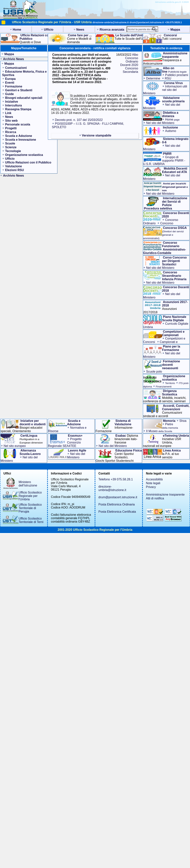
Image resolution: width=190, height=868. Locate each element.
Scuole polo (154, 372)
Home (172, 119)
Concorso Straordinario (158, 225)
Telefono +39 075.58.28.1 (116, 479)
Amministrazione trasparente (165, 495)
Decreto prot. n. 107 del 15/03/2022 (79, 120)
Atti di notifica (155, 498)
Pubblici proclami (177, 75)
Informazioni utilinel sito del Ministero (165, 90)
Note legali (153, 483)
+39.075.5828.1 (173, 22)
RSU (168, 78)
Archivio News (13, 59)
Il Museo (159, 431)
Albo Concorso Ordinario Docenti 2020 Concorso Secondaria (129, 63)
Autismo (171, 131)
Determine (153, 78)
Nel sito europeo (15, 446)
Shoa (183, 421)
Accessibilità (154, 479)
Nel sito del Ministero (160, 123)
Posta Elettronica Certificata (117, 512)
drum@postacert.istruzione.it (147, 22)
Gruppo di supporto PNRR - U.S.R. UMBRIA (164, 161)
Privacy (151, 487)
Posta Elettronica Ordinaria (117, 504)
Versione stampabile (97, 135)
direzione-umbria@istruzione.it (111, 22)
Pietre (170, 426)
